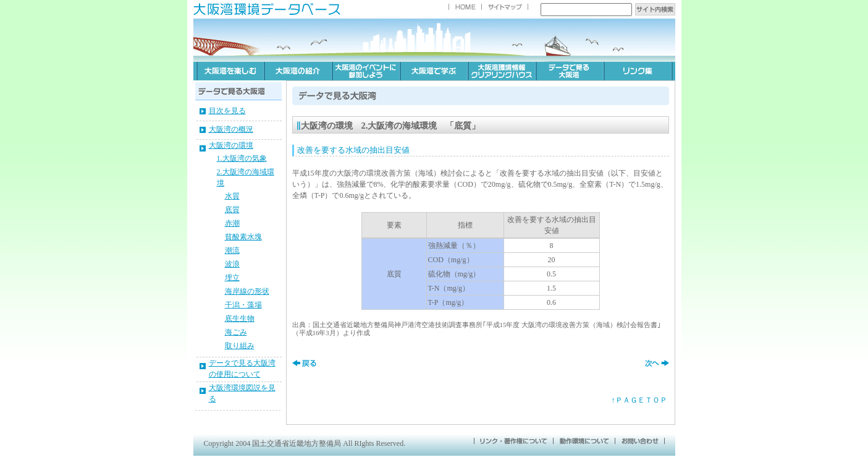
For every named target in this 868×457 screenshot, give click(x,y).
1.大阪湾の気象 (242, 158)
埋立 (232, 278)
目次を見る (227, 111)
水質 (232, 196)
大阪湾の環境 (231, 145)
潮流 (232, 250)
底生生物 (240, 318)
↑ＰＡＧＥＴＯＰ (639, 400)
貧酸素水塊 (243, 237)
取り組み (240, 346)
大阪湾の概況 (231, 129)
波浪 (232, 264)
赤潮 (232, 223)
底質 (232, 210)
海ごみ (236, 332)
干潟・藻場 (243, 305)
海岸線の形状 (247, 291)
